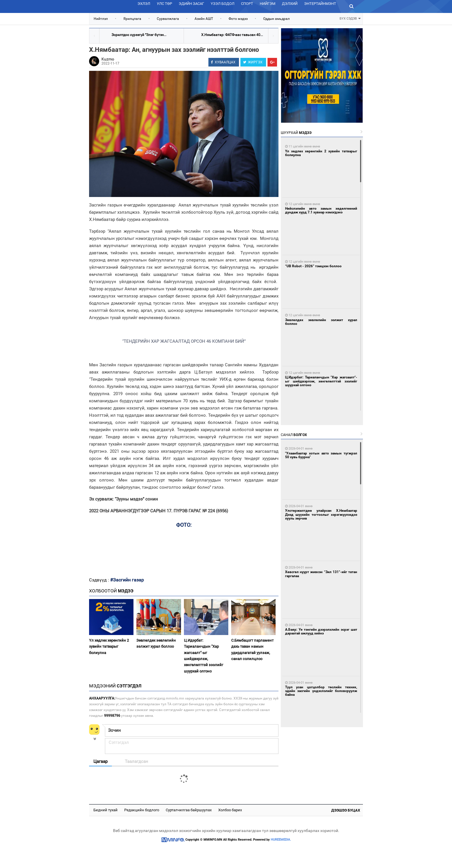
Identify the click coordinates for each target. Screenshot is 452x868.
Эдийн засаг (191, 4)
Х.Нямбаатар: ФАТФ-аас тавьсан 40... (232, 35)
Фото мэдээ (238, 19)
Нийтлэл (101, 19)
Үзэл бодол (223, 4)
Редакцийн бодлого (142, 810)
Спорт (247, 4)
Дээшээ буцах (346, 810)
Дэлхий (290, 4)
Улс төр (164, 4)
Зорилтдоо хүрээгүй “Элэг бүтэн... (139, 35)
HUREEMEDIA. (281, 840)
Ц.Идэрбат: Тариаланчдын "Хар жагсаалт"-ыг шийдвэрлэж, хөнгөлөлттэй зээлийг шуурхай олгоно (204, 656)
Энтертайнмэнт (320, 4)
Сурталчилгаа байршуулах (189, 810)
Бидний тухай (106, 810)
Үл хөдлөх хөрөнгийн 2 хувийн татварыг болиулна (109, 647)
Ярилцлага (132, 19)
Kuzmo (108, 59)
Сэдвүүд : (100, 580)
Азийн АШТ (204, 19)
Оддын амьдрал (276, 19)
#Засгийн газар (127, 580)
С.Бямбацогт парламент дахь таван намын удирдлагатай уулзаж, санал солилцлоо (252, 650)
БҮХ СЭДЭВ (350, 18)
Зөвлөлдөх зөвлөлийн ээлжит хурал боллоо (156, 643)
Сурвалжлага (168, 19)
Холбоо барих (230, 810)
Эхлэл (144, 4)
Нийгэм (268, 4)
